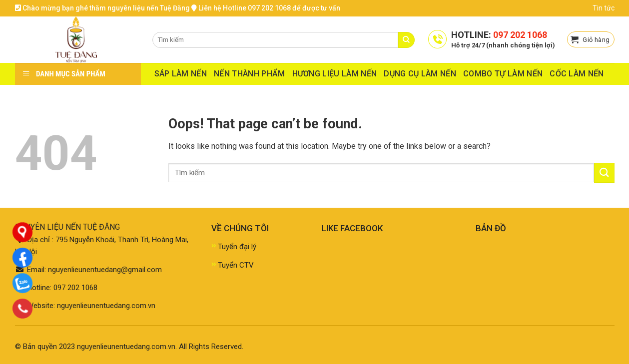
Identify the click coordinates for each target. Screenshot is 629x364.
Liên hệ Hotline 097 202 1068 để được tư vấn (266, 8)
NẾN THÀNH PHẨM (249, 74)
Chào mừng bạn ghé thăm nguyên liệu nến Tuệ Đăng (102, 8)
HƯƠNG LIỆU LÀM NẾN (335, 74)
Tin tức (604, 8)
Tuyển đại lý (237, 247)
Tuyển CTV (236, 265)
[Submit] (604, 173)
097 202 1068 (520, 35)
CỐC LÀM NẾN (577, 74)
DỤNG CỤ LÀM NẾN (420, 74)
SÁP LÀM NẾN (181, 74)
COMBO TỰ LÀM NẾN (503, 74)
